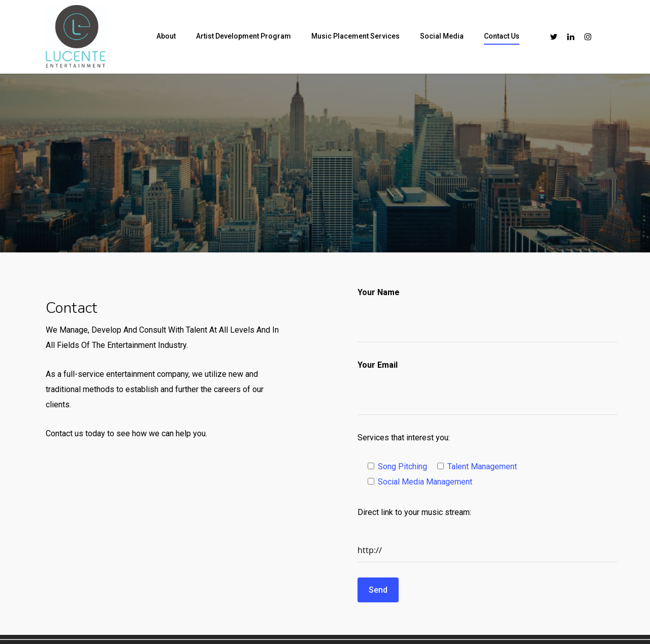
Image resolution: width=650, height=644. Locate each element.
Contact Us (502, 36)
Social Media (442, 36)
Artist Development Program (243, 36)
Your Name (379, 292)
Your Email (378, 365)
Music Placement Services (355, 36)
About (166, 36)
